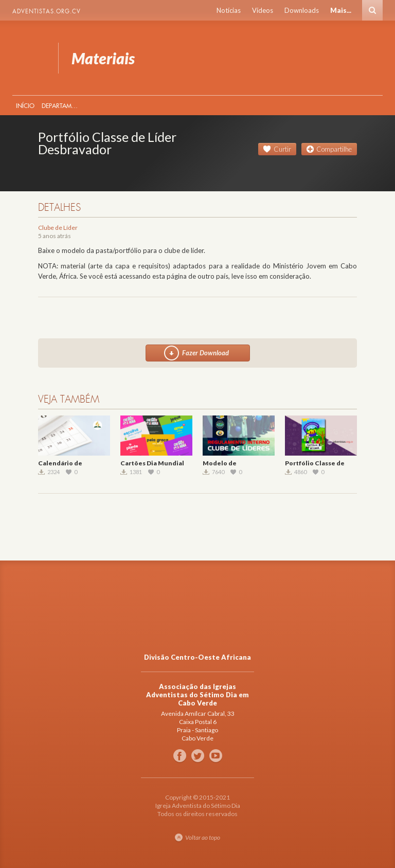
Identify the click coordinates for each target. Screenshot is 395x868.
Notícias (229, 10)
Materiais (29, 58)
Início (25, 106)
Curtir (282, 149)
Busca (372, 10)
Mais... (341, 10)
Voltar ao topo (203, 837)
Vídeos (263, 10)
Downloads (302, 10)
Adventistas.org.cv (47, 11)
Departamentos (62, 106)
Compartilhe (334, 149)
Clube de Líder (58, 228)
